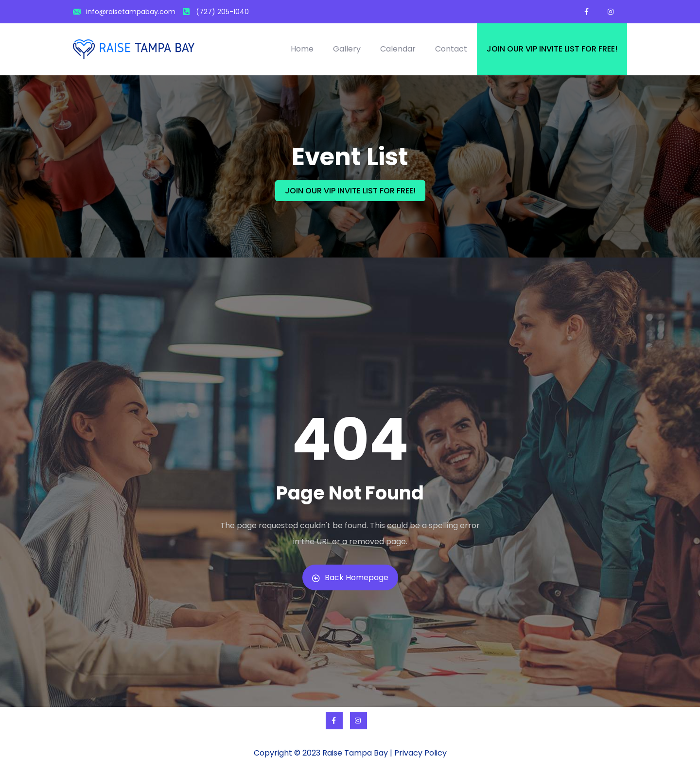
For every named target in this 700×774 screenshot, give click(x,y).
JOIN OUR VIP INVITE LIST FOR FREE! (350, 191)
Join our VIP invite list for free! (552, 49)
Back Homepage (350, 577)
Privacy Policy (420, 753)
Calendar (398, 49)
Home (302, 49)
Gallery (347, 49)
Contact (451, 49)
